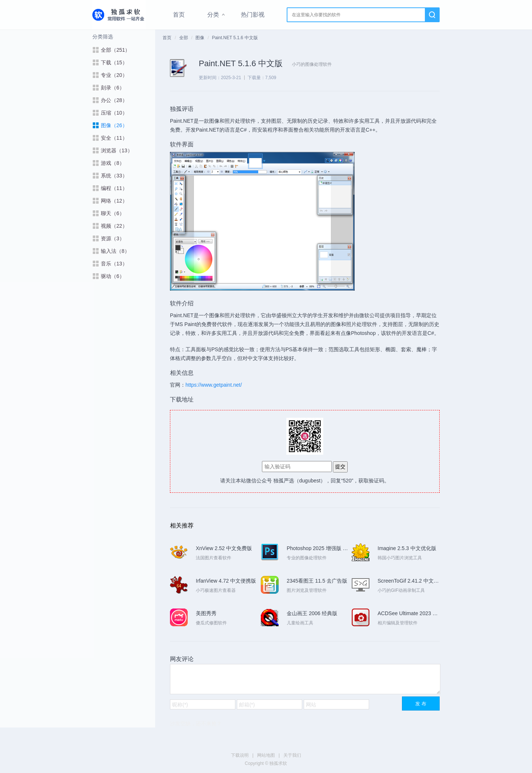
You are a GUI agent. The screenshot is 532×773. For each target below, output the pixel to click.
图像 (200, 38)
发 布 (421, 704)
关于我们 (292, 755)
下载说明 (240, 755)
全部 (184, 38)
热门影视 (253, 15)
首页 (179, 15)
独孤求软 (119, 15)
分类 (213, 15)
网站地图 (266, 755)
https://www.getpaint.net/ (214, 385)
